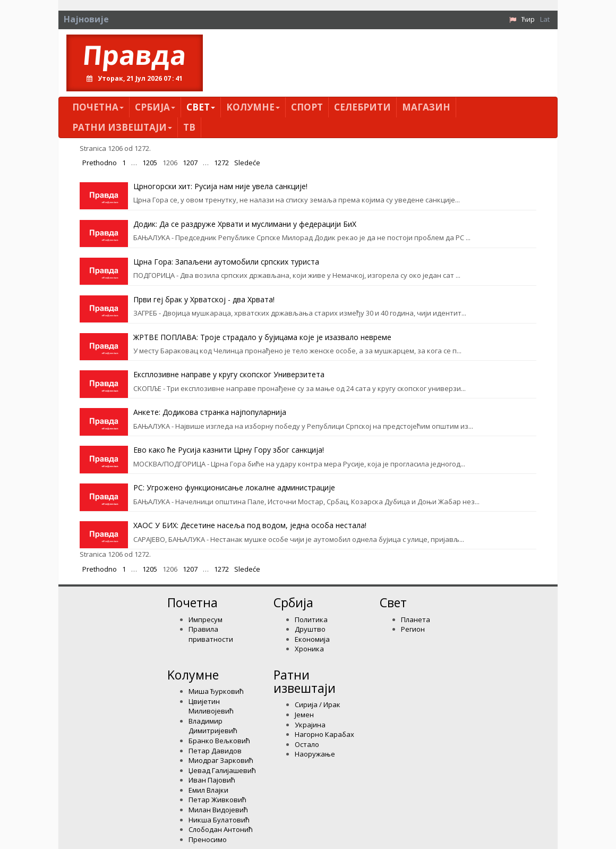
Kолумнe (253, 107)
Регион (413, 629)
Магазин (426, 107)
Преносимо (208, 839)
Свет (201, 107)
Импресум (206, 619)
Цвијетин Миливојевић (211, 706)
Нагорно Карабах (324, 734)
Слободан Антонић (221, 829)
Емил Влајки (208, 790)
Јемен (304, 715)
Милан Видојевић (218, 810)
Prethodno (100, 163)
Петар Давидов (215, 751)
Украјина (310, 725)
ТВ (189, 127)
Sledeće (247, 163)
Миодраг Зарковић (221, 760)
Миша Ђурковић (216, 691)
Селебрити (362, 107)
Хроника (309, 649)
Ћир (528, 19)
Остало (307, 744)
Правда (135, 55)
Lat (545, 19)
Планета (416, 619)
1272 (221, 163)
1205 (150, 163)
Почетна (98, 107)
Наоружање (315, 754)
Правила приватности (211, 634)
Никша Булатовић (219, 820)
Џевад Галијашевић (222, 770)
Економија (312, 639)
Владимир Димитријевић (213, 726)
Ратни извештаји (122, 127)
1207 (190, 163)
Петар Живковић (217, 800)
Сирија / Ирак (318, 704)
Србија (155, 107)
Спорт (307, 107)
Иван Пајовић (212, 780)
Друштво (310, 629)
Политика (311, 619)
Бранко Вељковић (219, 741)
